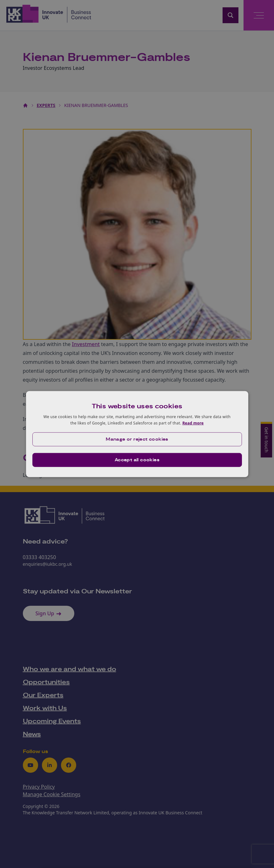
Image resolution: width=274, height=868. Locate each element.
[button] (137, 439)
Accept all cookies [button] (137, 460)
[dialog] (137, 434)
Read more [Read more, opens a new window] (193, 423)
